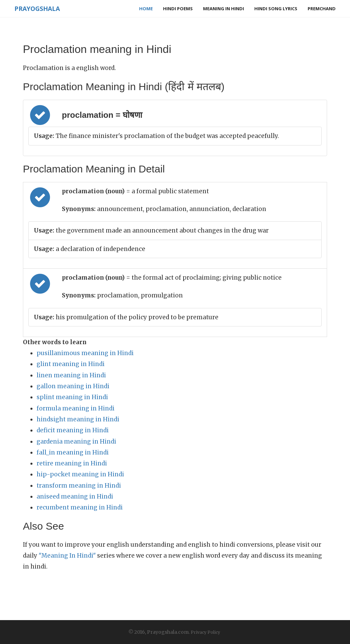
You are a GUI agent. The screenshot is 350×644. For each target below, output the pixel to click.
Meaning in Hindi (224, 9)
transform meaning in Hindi (79, 486)
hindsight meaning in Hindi (78, 419)
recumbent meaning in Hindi (80, 507)
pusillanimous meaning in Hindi (85, 353)
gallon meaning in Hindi (73, 386)
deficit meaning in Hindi (73, 430)
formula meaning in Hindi (76, 408)
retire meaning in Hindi (72, 463)
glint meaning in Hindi (71, 364)
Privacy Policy (205, 632)
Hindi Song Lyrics (276, 9)
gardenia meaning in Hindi (76, 442)
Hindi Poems (178, 9)
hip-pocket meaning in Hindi (80, 474)
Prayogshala (37, 9)
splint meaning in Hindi (72, 397)
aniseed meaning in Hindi (75, 496)
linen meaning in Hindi (71, 375)
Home (146, 9)
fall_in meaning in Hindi (73, 452)
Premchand (322, 9)
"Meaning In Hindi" (67, 556)
